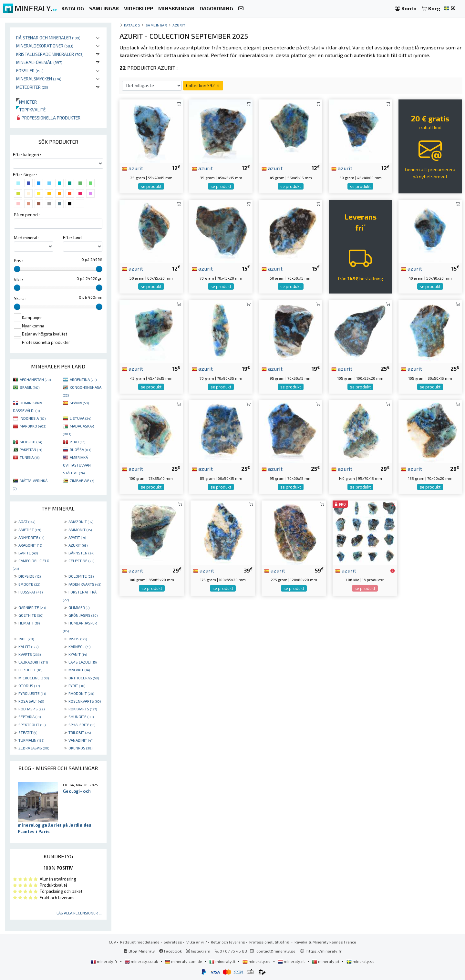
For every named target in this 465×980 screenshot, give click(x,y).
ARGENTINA (83, 379)
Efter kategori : (27, 155)
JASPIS (78, 639)
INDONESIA (33, 418)
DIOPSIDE (30, 576)
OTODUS (29, 686)
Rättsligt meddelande (140, 942)
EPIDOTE (29, 584)
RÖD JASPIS (31, 709)
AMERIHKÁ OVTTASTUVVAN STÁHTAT (77, 465)
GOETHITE (31, 615)
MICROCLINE (34, 678)
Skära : (20, 298)
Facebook (170, 951)
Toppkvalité (31, 110)
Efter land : (73, 238)
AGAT (27, 521)
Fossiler (30, 71)
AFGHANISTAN (35, 379)
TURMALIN (31, 740)
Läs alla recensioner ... (79, 913)
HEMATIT (29, 623)
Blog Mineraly (139, 951)
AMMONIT (80, 530)
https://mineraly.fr (324, 951)
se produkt (151, 186)
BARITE (28, 553)
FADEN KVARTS (85, 584)
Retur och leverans (228, 942)
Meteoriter (32, 87)
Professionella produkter (48, 118)
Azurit (179, 25)
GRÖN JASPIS (83, 615)
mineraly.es (257, 961)
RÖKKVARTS (83, 709)
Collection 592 (203, 85)
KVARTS (30, 654)
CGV (112, 942)
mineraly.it (223, 961)
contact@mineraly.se (276, 951)
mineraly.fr (105, 961)
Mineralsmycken (39, 79)
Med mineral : (27, 238)
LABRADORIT (33, 662)
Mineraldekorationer (45, 46)
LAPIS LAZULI (83, 662)
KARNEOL (79, 646)
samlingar (156, 25)
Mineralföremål (39, 62)
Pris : (19, 261)
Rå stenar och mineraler (48, 38)
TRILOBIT (80, 732)
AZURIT (78, 545)
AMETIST (30, 530)
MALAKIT (79, 670)
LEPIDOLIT (30, 670)
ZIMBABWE (82, 480)
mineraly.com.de (184, 961)
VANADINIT (81, 740)
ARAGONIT (30, 545)
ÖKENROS (80, 748)
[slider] (17, 269)
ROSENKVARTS (85, 701)
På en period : (27, 215)
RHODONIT (81, 693)
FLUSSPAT (31, 592)
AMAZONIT (81, 521)
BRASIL (30, 387)
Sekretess (173, 942)
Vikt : (18, 280)
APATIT (77, 537)
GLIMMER (79, 607)
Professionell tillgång (270, 942)
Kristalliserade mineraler (50, 54)
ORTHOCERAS (84, 678)
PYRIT (77, 686)
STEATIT (28, 732)
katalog (132, 25)
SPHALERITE (82, 725)
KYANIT (78, 654)
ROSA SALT (31, 701)
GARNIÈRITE (32, 607)
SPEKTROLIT (32, 725)
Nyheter (26, 102)
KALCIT (28, 646)
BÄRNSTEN (81, 553)
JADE (26, 639)
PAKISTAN (31, 449)
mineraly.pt (326, 961)
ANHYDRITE (31, 537)
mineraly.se (361, 961)
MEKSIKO (31, 442)
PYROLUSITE (32, 693)
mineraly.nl (292, 961)
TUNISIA (30, 457)
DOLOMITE (81, 576)
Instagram (198, 951)
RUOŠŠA (80, 449)
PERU (77, 442)
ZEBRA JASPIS (34, 748)
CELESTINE (81, 561)
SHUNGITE (81, 717)
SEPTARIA (30, 717)
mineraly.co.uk (142, 961)
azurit (133, 168)
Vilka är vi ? (196, 942)
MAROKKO (33, 426)
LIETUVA (80, 418)
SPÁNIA (79, 403)
